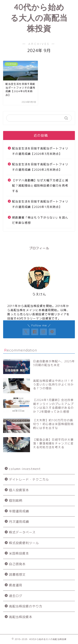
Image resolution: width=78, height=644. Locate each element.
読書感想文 (17, 575)
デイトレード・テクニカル (29, 479)
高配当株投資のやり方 (26, 606)
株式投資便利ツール (24, 543)
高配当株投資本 (21, 617)
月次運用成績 (19, 522)
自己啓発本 (17, 564)
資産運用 (16, 585)
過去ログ (16, 596)
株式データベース (22, 532)
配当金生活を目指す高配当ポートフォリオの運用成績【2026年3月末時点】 (40, 151)
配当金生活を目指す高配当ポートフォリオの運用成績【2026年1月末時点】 (40, 204)
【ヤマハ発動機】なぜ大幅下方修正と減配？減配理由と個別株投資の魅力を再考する (40, 186)
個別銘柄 (16, 501)
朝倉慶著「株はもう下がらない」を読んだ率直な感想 (40, 220)
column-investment (25, 469)
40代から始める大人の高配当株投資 (39, 18)
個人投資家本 (19, 490)
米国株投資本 (19, 553)
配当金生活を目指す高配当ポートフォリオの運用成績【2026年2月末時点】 (40, 167)
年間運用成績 (19, 511)
